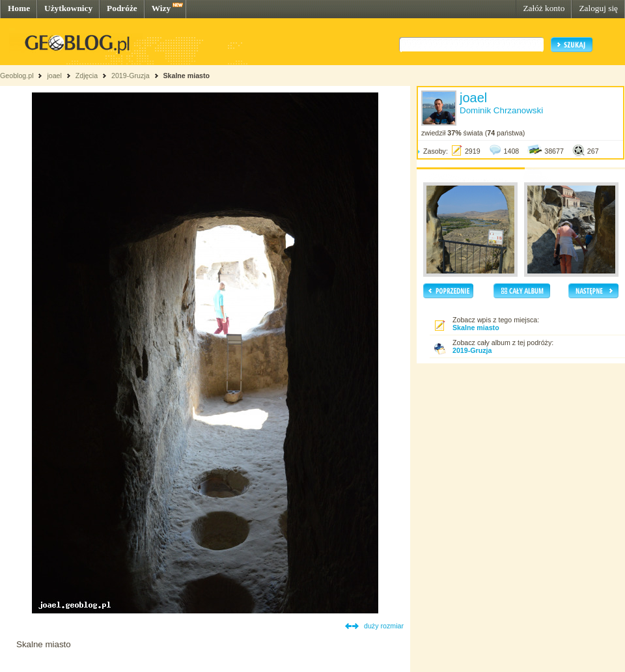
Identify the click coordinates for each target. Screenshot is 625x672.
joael (54, 76)
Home (19, 8)
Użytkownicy (68, 8)
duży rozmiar (384, 626)
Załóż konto (544, 8)
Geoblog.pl (17, 76)
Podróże (122, 8)
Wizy (161, 8)
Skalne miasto (186, 76)
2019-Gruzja (131, 76)
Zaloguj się (598, 8)
